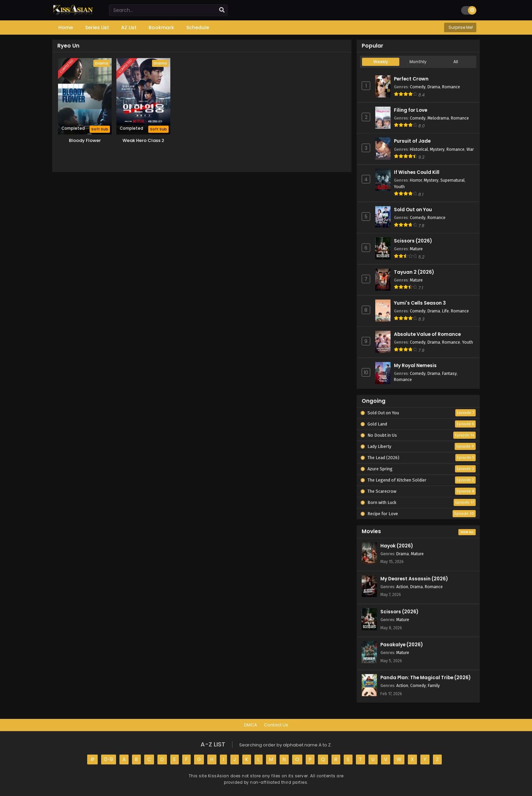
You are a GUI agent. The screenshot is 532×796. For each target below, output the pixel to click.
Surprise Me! (460, 27)
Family (434, 685)
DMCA (251, 725)
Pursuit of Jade (412, 141)
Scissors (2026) (413, 241)
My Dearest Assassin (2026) (414, 579)
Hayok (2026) (397, 546)
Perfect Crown (411, 79)
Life (445, 311)
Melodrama (438, 118)
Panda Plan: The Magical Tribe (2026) (425, 678)
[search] (222, 10)
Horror (416, 180)
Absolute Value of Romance (427, 334)
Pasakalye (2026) (402, 645)
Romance (451, 87)
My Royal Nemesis (415, 366)
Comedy (418, 87)
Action (402, 587)
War (470, 149)
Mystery (437, 149)
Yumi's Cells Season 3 (420, 303)
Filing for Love (411, 110)
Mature (416, 249)
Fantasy (449, 373)
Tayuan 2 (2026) (414, 272)
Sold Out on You (413, 210)
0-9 (109, 759)
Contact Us (276, 725)
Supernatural (452, 180)
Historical (419, 149)
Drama (434, 87)
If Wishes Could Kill (417, 172)
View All (467, 532)
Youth (399, 187)
